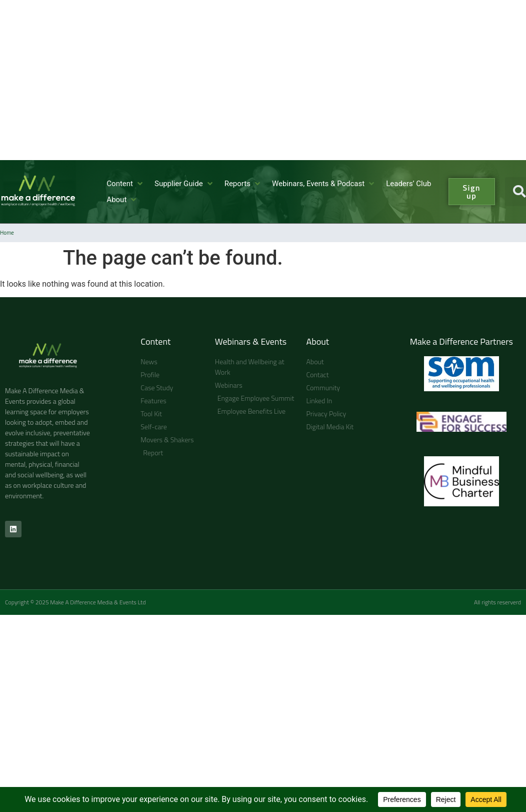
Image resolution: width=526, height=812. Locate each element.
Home (7, 233)
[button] (125, 184)
